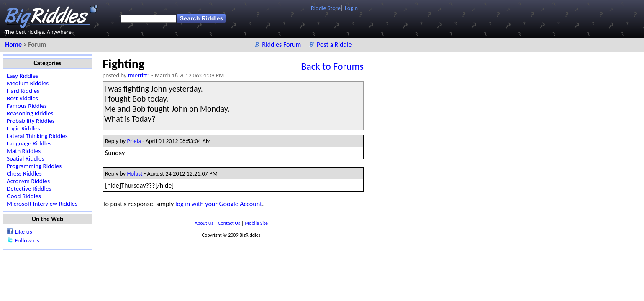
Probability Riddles (31, 121)
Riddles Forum (282, 45)
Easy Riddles (22, 76)
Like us (23, 232)
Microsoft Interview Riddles (42, 204)
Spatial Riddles (25, 158)
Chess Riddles (24, 173)
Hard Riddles (23, 91)
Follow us (27, 240)
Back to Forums (332, 66)
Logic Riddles (23, 128)
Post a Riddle (334, 45)
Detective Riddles (29, 189)
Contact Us (230, 223)
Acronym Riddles (28, 181)
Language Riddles (29, 143)
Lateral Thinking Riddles (37, 136)
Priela (134, 141)
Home (14, 45)
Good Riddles (24, 196)
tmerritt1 (139, 75)
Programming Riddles (34, 166)
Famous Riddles (27, 106)
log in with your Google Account (219, 204)
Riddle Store (326, 8)
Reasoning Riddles (30, 113)
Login (351, 8)
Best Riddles (22, 98)
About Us (205, 223)
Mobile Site (256, 223)
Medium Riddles (28, 83)
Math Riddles (24, 151)
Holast (135, 173)
